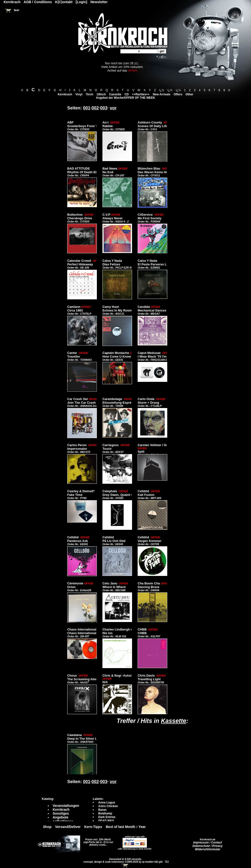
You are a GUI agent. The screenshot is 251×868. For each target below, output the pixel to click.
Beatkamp (105, 813)
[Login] (81, 2)
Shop (47, 827)
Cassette (115, 94)
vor (113, 108)
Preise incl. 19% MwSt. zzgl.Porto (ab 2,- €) (97, 841)
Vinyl (79, 94)
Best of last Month (121, 827)
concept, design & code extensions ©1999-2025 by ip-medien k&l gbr (124, 862)
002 (95, 108)
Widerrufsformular (208, 849)
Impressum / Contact (208, 843)
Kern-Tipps (93, 827)
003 (104, 108)
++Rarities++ (141, 94)
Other (189, 94)
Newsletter (99, 2)
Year (142, 827)
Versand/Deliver (68, 827)
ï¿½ (162, 90)
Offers (178, 94)
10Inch (101, 94)
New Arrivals (161, 94)
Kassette (174, 721)
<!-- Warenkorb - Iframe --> (125, 866)
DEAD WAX (106, 821)
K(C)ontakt (64, 2)
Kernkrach (65, 94)
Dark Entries (107, 817)
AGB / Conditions (38, 2)
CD (127, 94)
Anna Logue (107, 802)
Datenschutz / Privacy (208, 846)
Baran (102, 810)
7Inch (89, 94)
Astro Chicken (108, 806)
